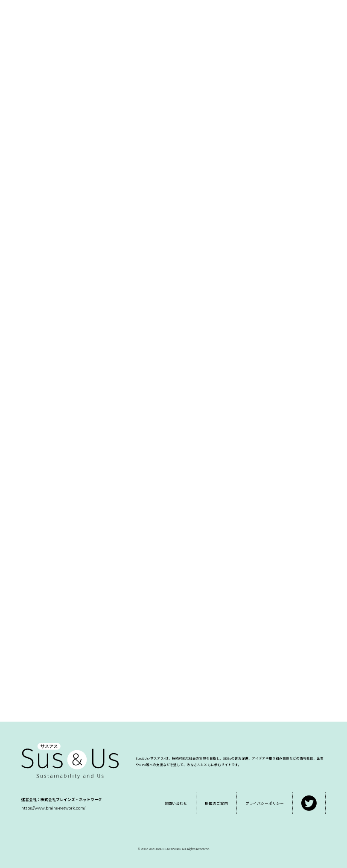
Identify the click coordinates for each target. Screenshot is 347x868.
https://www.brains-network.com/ (53, 808)
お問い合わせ (176, 803)
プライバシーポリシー (265, 803)
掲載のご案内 (216, 803)
